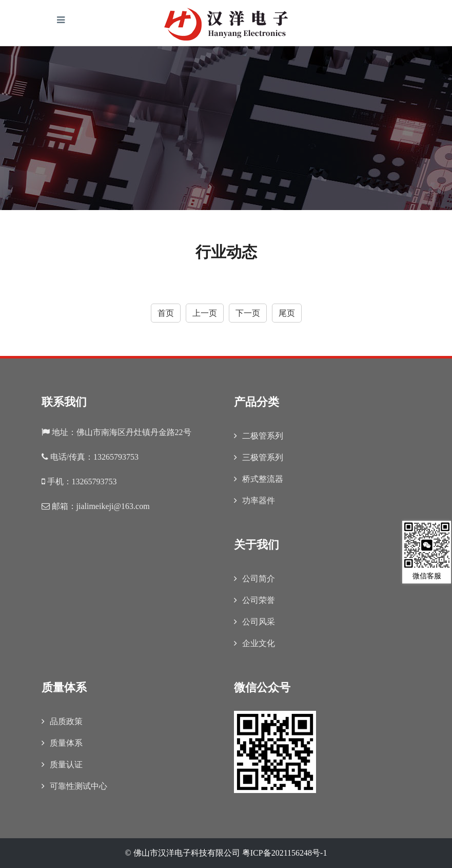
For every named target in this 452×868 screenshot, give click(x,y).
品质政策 (62, 721)
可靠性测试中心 (74, 786)
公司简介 (254, 579)
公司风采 (254, 622)
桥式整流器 (259, 479)
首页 (166, 313)
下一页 (248, 313)
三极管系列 (259, 457)
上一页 (205, 313)
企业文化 (254, 643)
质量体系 (62, 743)
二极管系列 (259, 436)
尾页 (287, 313)
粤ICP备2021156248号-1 (285, 853)
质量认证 (62, 765)
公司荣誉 (254, 600)
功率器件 (254, 501)
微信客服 (427, 550)
